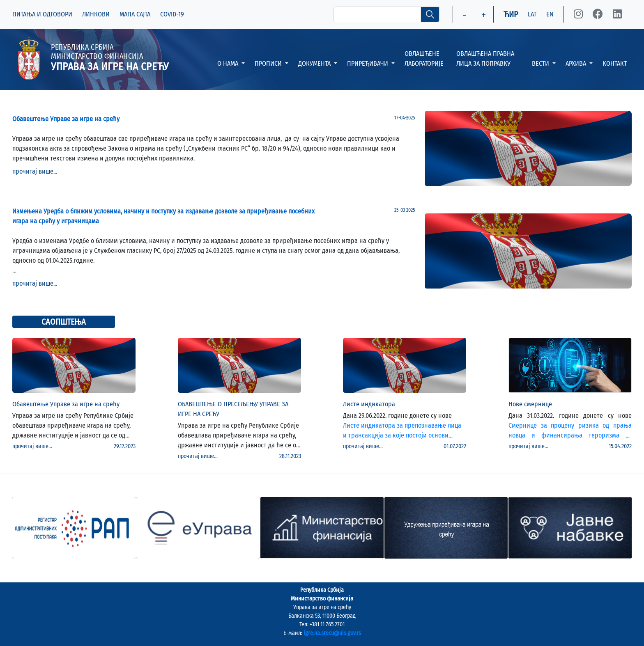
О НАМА (229, 63)
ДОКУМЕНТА (315, 63)
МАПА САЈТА (135, 14)
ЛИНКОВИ (96, 14)
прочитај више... (35, 171)
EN (550, 14)
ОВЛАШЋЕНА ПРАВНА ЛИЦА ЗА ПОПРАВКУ (485, 58)
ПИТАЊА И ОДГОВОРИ (42, 14)
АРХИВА (577, 63)
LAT (532, 14)
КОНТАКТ (615, 63)
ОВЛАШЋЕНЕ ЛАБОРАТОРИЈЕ (424, 58)
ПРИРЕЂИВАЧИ (368, 63)
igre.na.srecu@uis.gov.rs (332, 633)
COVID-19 (172, 14)
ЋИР (511, 14)
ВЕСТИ (541, 63)
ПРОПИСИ (269, 63)
